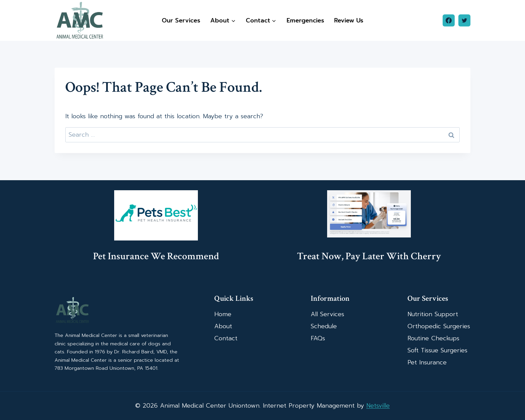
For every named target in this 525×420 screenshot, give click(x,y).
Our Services (181, 20)
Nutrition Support (433, 314)
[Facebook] (449, 20)
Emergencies (305, 20)
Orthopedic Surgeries (439, 326)
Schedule (324, 326)
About (223, 326)
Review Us (349, 20)
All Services (327, 314)
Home (223, 314)
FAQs (318, 338)
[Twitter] (464, 20)
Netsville (378, 406)
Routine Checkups (433, 338)
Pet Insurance (427, 362)
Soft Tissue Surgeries (437, 350)
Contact (226, 338)
